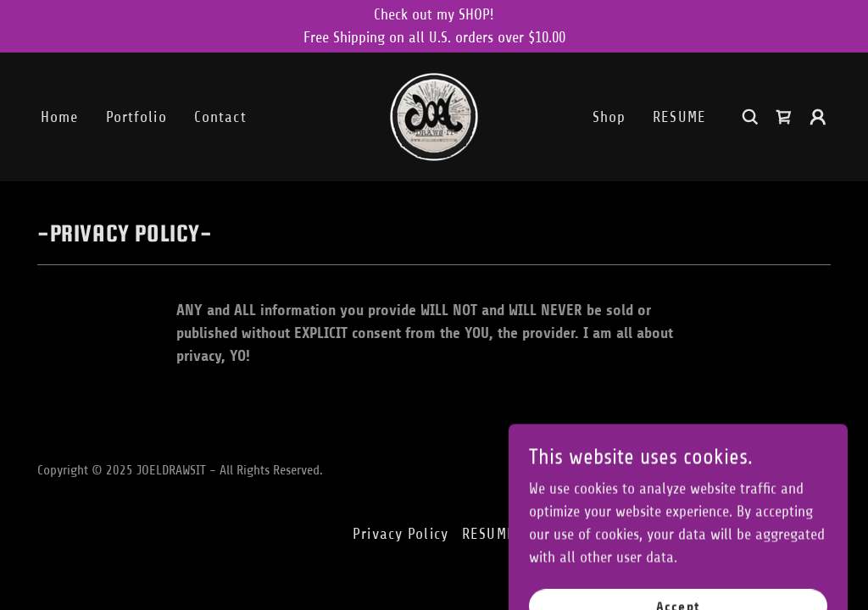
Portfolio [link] (136, 117)
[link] (434, 116)
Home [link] (60, 117)
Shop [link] (609, 117)
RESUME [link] (679, 117)
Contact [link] (220, 117)
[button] (818, 117)
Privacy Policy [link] (401, 534)
